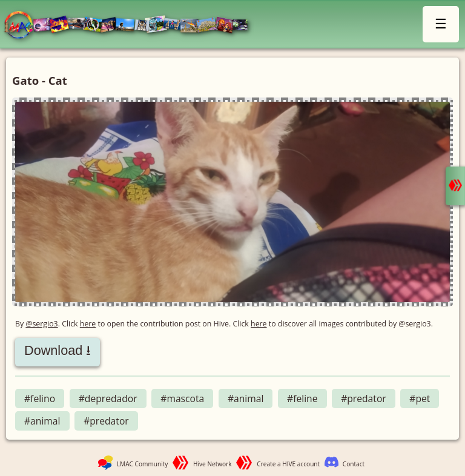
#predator (364, 398)
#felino (40, 398)
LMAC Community (143, 464)
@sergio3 (41, 324)
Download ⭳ (58, 350)
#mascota (182, 398)
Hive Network (213, 464)
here (88, 324)
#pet (420, 398)
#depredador (108, 398)
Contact (354, 464)
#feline (302, 398)
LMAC (132, 26)
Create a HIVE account (288, 464)
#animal (246, 398)
